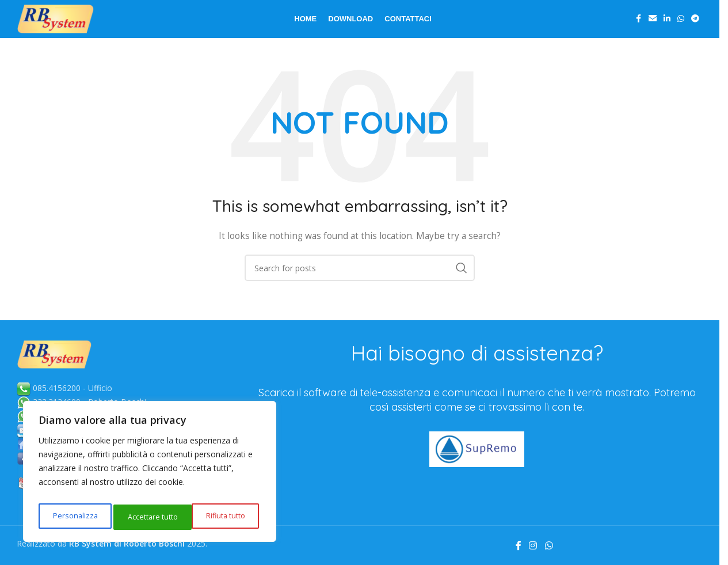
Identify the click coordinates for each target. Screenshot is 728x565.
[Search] (360, 282)
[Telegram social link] (695, 26)
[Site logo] (71, 25)
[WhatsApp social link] (681, 26)
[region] (150, 475)
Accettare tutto (222, 517)
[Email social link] (653, 26)
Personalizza (73, 517)
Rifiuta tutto (145, 517)
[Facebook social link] (638, 26)
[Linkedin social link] (667, 26)
